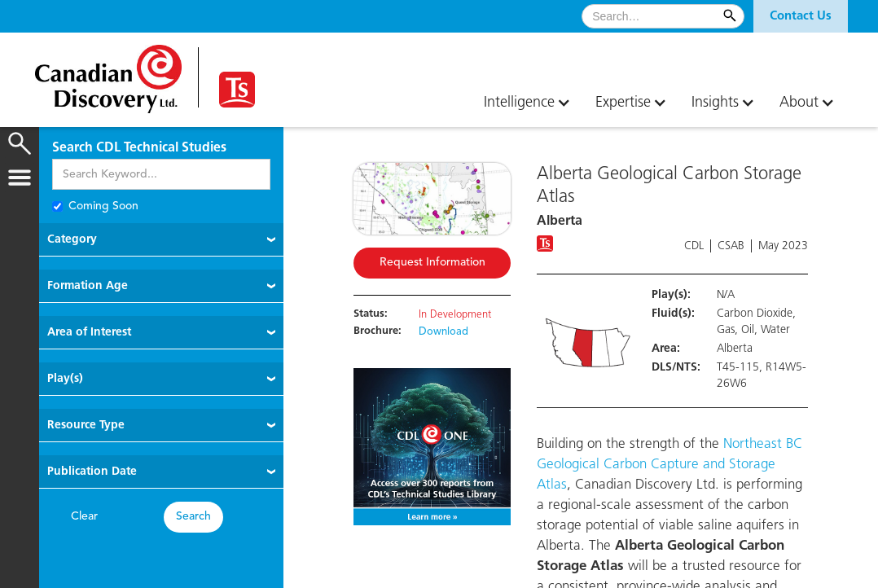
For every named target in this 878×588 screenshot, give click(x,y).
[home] (108, 73)
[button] (801, 16)
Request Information (432, 263)
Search (193, 517)
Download (443, 332)
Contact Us (801, 16)
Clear (84, 517)
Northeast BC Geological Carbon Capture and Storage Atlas (669, 465)
